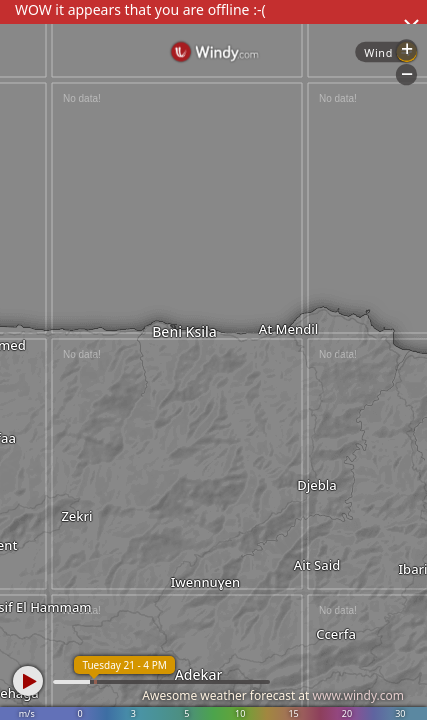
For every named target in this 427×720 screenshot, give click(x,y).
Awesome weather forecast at (273, 695)
